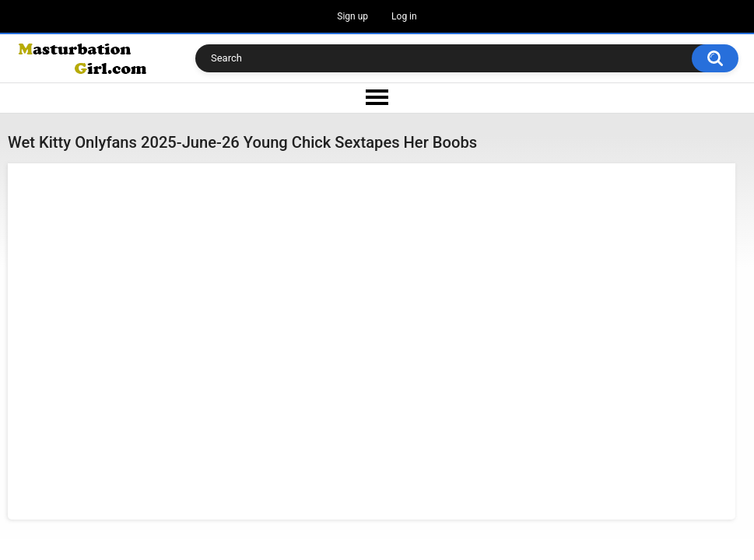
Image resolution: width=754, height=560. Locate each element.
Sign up (352, 16)
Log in (404, 16)
